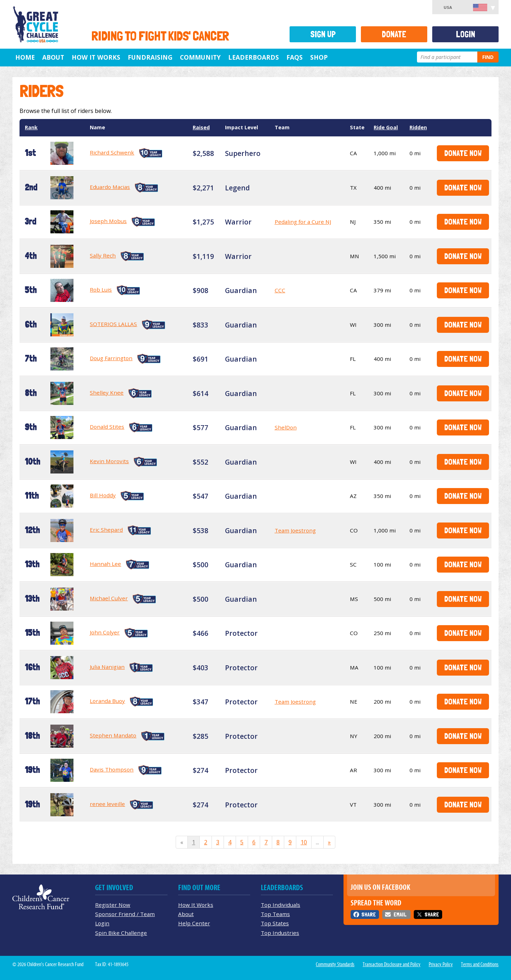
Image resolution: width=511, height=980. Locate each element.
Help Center (194, 923)
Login (466, 34)
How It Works (96, 57)
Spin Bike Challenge (121, 933)
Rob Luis (101, 289)
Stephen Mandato (113, 735)
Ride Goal (386, 127)
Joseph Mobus (108, 221)
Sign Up (323, 34)
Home (25, 57)
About (53, 57)
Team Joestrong (295, 530)
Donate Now (463, 153)
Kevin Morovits (109, 461)
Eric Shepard (106, 530)
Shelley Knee (107, 392)
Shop (319, 57)
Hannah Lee (105, 564)
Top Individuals (281, 905)
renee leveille (107, 804)
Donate (394, 34)
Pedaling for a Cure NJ (303, 222)
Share (369, 914)
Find (488, 57)
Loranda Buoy (107, 701)
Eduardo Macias (110, 187)
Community (200, 57)
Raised (201, 127)
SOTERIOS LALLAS (113, 324)
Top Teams (275, 914)
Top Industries (280, 933)
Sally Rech (103, 255)
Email (400, 914)
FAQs (295, 57)
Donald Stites (107, 427)
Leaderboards (254, 57)
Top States (275, 923)
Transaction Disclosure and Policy (392, 964)
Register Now (113, 905)
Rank (31, 127)
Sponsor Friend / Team (125, 914)
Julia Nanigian (107, 667)
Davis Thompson (112, 769)
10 (304, 842)
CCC (280, 290)
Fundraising (150, 57)
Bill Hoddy (103, 495)
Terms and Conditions (480, 964)
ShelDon (286, 427)
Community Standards (335, 964)
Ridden (418, 127)
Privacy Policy (441, 964)
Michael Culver (109, 598)
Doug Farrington (111, 358)
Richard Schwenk (112, 152)
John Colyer (105, 632)
